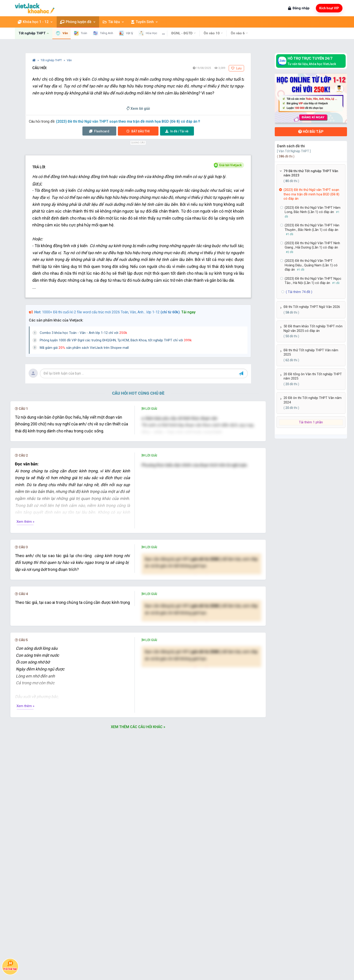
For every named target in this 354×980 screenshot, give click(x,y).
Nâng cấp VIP (201, 646)
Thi (138, 131)
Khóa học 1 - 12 (35, 22)
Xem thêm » (25, 591)
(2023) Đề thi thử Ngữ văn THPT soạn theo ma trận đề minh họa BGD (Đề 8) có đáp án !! (128, 121)
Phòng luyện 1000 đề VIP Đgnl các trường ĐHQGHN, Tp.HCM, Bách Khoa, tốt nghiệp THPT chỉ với (116, 340)
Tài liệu (114, 22)
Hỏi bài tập (311, 132)
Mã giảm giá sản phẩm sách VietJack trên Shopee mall (84, 348)
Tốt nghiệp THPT (52, 60)
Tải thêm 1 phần (311, 422)
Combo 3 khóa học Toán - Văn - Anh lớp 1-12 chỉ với (83, 333)
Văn (69, 60)
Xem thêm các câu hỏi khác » (138, 815)
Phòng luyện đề (78, 22)
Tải (177, 131)
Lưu (236, 68)
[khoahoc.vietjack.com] (35, 8)
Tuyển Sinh (145, 22)
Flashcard (99, 131)
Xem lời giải (138, 109)
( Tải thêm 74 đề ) (299, 292)
